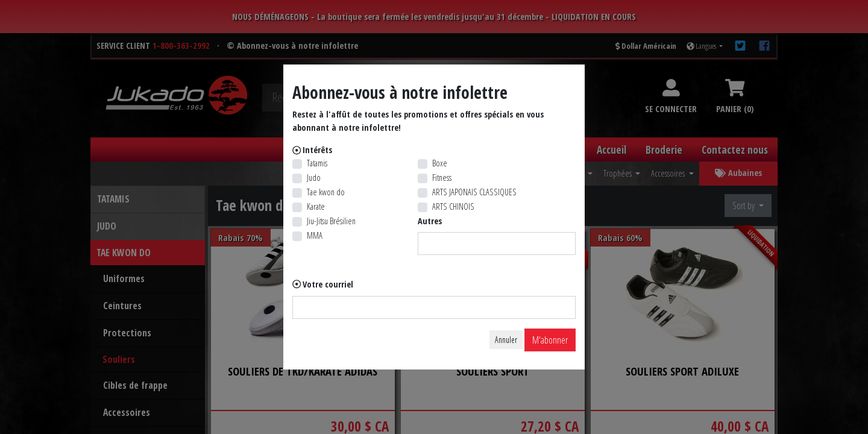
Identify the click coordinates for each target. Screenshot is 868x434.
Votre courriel (328, 284)
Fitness (442, 178)
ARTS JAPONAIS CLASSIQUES (474, 192)
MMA (315, 235)
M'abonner (550, 340)
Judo (314, 178)
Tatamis (317, 163)
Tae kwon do (326, 192)
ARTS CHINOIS (453, 206)
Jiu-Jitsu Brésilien (331, 221)
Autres (430, 221)
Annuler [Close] (506, 340)
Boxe (440, 163)
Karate (316, 206)
